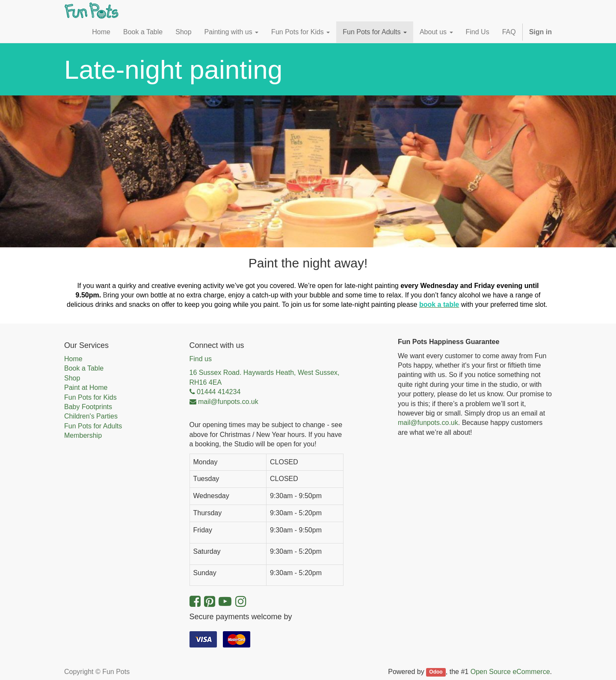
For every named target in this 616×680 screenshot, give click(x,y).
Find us (201, 359)
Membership (83, 435)
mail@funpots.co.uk (428, 423)
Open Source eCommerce (510, 672)
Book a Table (84, 368)
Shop (72, 378)
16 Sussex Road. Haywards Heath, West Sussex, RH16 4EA (265, 377)
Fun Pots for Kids (90, 397)
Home (73, 359)
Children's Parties (91, 416)
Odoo (436, 672)
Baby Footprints (88, 407)
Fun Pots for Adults (93, 426)
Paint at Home (86, 388)
